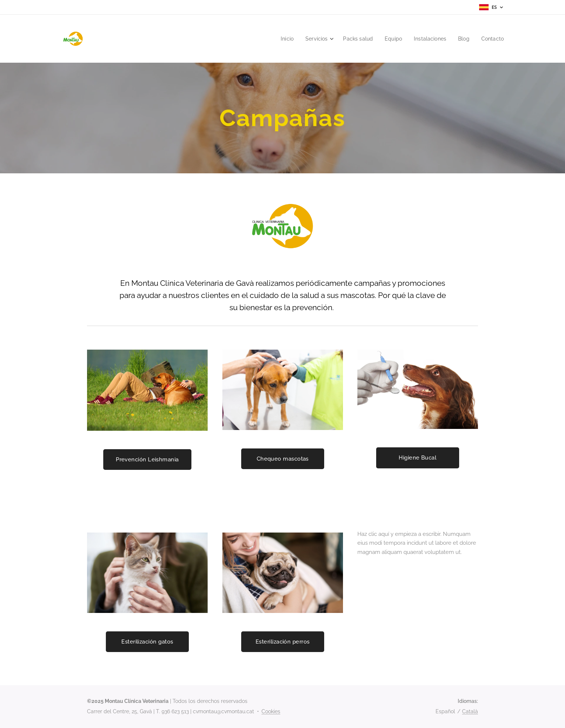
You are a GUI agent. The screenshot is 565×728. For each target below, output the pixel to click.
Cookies (271, 711)
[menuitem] (278, 39)
